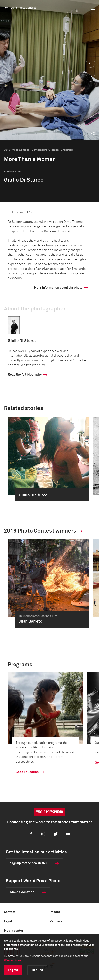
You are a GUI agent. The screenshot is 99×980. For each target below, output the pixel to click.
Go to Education (27, 772)
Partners (56, 921)
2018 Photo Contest (23, 8)
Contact (10, 912)
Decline (37, 970)
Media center (14, 931)
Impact (55, 912)
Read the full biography (25, 375)
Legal (8, 921)
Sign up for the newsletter (29, 863)
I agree (13, 970)
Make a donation (22, 892)
